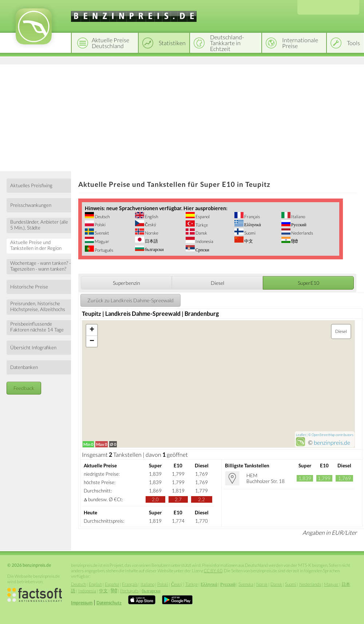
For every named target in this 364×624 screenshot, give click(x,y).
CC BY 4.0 (213, 571)
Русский (298, 225)
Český (150, 225)
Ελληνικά (252, 225)
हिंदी (294, 241)
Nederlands (302, 233)
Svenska (246, 584)
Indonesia (204, 241)
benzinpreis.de (332, 442)
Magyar (102, 241)
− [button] (92, 341)
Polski (100, 225)
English (151, 217)
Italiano (298, 217)
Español (112, 584)
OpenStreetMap (323, 435)
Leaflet (301, 435)
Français (252, 217)
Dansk (201, 233)
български (154, 249)
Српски (202, 250)
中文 (248, 241)
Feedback (24, 388)
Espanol (202, 217)
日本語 (151, 241)
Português (104, 250)
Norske (151, 233)
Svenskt (101, 233)
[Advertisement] (182, 117)
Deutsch (102, 217)
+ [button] (92, 330)
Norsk (262, 584)
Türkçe (201, 225)
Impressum (82, 603)
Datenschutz (109, 603)
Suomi (250, 233)
